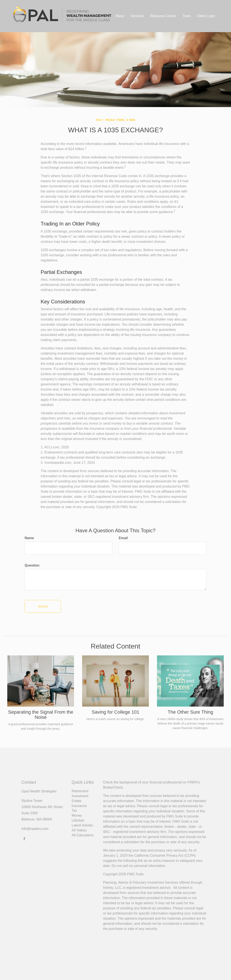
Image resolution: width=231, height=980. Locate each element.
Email (123, 538)
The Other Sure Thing (190, 712)
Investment (80, 796)
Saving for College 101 (116, 712)
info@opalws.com (35, 829)
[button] (120, 16)
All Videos (79, 830)
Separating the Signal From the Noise (41, 715)
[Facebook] (24, 839)
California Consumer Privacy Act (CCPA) (165, 855)
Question (32, 565)
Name (29, 538)
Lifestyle (78, 820)
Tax (74, 811)
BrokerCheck (113, 787)
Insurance (79, 806)
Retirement (80, 791)
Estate (76, 801)
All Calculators (83, 835)
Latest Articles (82, 825)
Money (77, 815)
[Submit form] (43, 606)
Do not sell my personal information (138, 866)
